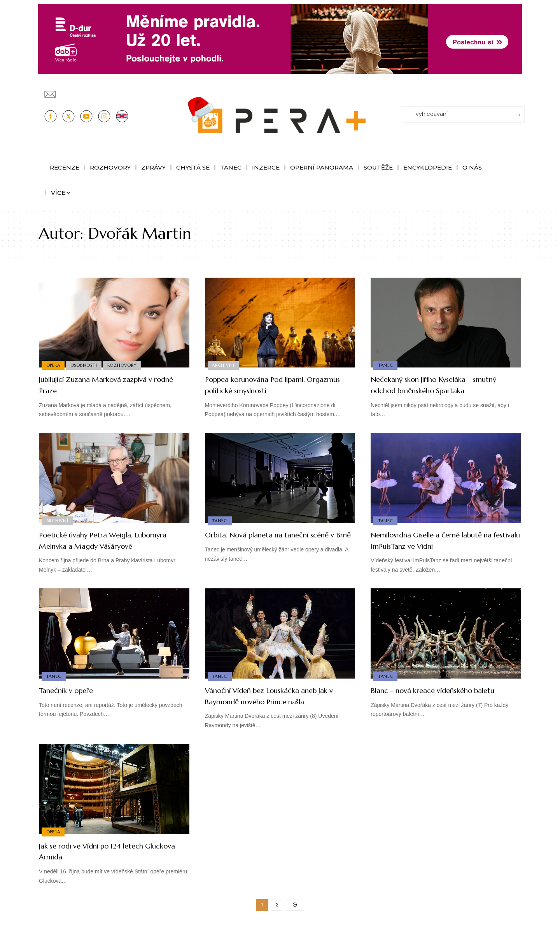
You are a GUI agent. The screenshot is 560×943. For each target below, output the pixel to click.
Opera (54, 365)
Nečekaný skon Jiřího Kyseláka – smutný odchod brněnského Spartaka (445, 385)
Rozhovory (125, 365)
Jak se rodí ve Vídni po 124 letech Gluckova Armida (104, 862)
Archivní (224, 365)
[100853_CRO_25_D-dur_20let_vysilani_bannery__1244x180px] (280, 38)
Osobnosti (85, 365)
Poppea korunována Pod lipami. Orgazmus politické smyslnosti (268, 385)
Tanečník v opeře (73, 701)
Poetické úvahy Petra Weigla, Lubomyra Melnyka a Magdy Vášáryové (96, 546)
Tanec (386, 365)
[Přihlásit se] (520, 91)
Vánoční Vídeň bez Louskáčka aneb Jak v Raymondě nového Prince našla (277, 707)
